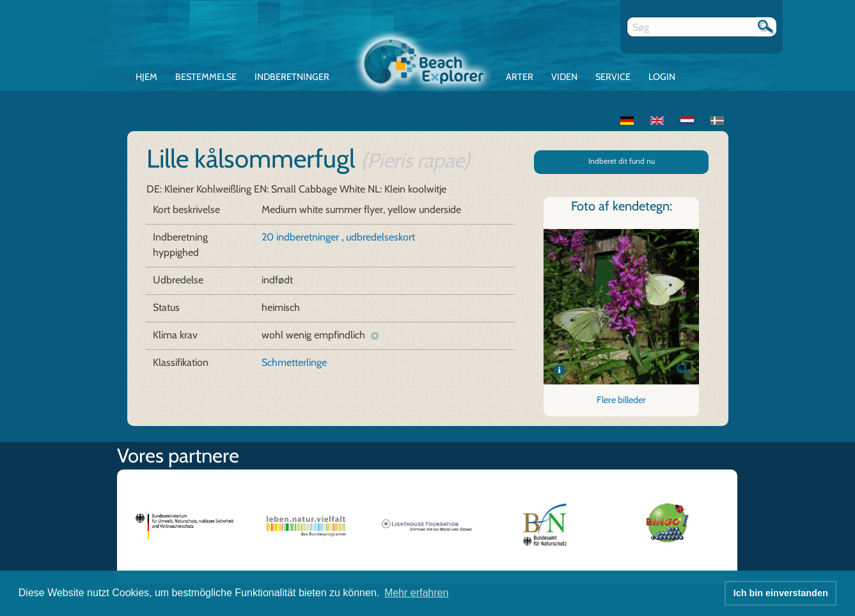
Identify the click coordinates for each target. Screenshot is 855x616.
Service (613, 77)
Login (662, 77)
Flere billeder (621, 400)
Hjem (146, 77)
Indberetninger (292, 77)
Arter (520, 77)
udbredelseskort (380, 237)
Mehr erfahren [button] (417, 593)
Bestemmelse (206, 77)
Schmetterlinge (294, 362)
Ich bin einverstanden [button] (781, 593)
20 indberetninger (302, 237)
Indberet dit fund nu (622, 161)
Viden (564, 77)
